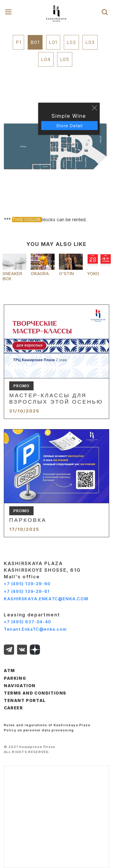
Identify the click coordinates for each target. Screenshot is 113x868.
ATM (9, 671)
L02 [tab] (71, 42)
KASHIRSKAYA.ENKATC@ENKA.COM (46, 599)
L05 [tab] (65, 59)
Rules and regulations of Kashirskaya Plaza (47, 725)
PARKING (15, 678)
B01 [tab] (35, 42)
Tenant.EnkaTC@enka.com (35, 629)
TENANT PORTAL (25, 700)
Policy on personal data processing (39, 730)
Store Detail (69, 126)
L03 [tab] (90, 42)
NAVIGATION (20, 686)
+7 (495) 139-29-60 (27, 584)
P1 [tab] (19, 42)
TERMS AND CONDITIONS (35, 693)
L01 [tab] (53, 42)
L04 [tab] (46, 59)
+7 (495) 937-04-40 (28, 622)
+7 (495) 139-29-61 (27, 591)
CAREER (13, 708)
